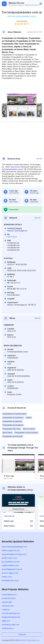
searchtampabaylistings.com (14, 547)
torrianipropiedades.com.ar (12, 169)
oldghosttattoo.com (10, 565)
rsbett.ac (6, 610)
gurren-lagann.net (10, 573)
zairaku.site (7, 602)
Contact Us (22, 634)
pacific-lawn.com (9, 558)
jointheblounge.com (11, 625)
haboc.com (7, 577)
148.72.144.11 (12, 237)
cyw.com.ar (9, 516)
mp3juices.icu (8, 628)
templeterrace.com (10, 580)
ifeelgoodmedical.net (11, 617)
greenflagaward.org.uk (12, 569)
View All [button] (39, 159)
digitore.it (6, 621)
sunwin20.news (9, 598)
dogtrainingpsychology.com (14, 554)
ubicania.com (8, 606)
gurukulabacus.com (11, 562)
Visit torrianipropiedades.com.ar (22, 16)
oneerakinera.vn (9, 595)
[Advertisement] (22, 87)
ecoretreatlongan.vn (11, 613)
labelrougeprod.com (11, 550)
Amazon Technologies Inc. (17, 231)
